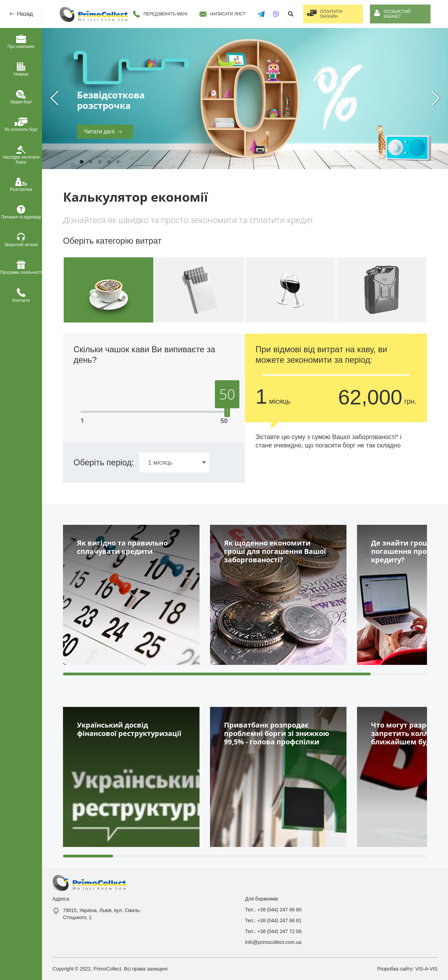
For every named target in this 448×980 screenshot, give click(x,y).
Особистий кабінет (398, 14)
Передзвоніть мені (164, 14)
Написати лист (227, 14)
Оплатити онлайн (332, 14)
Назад (24, 14)
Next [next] (436, 98)
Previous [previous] (54, 98)
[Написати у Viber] (274, 14)
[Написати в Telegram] (260, 14)
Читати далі (99, 131)
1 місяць (160, 463)
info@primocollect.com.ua (273, 942)
